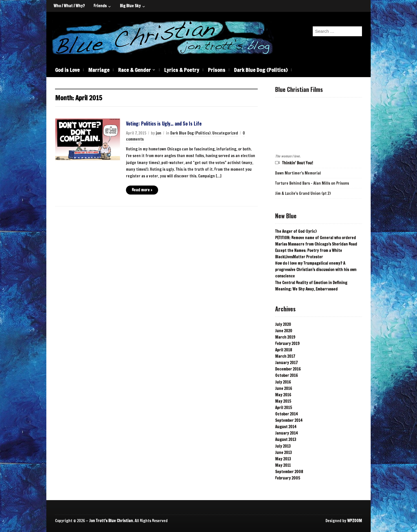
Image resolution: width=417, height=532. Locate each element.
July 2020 (283, 324)
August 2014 (286, 427)
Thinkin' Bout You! (298, 163)
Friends (100, 6)
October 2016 (286, 375)
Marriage (99, 70)
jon (159, 133)
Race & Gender (135, 70)
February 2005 (288, 478)
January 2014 (286, 433)
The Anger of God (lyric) (296, 231)
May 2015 (283, 401)
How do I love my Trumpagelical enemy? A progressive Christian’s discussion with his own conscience (316, 270)
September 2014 (289, 420)
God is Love (67, 70)
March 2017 (285, 356)
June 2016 (284, 388)
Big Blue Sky (130, 6)
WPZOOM (355, 521)
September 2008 (289, 472)
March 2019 (285, 337)
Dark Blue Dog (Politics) (261, 70)
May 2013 (283, 459)
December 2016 (288, 369)
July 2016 (283, 382)
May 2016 (283, 395)
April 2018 (284, 350)
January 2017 (286, 363)
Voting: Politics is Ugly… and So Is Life (164, 124)
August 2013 (286, 440)
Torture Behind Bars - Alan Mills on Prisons (312, 183)
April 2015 (284, 408)
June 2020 (284, 331)
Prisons (217, 70)
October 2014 (286, 414)
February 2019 (287, 344)
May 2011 (283, 465)
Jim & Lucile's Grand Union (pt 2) (303, 193)
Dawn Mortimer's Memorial (298, 173)
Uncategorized (225, 133)
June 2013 (284, 453)
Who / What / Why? (69, 6)
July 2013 (283, 446)
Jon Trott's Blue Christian (111, 521)
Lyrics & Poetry (182, 70)
